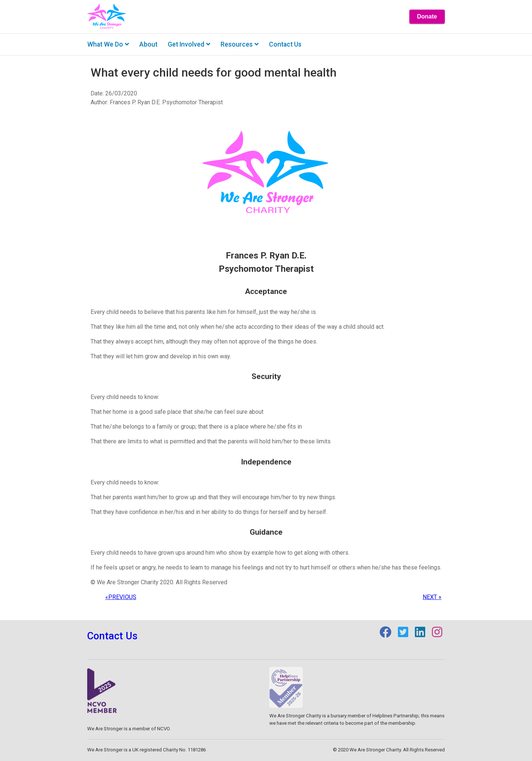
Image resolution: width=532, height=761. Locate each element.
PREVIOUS (121, 597)
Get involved (189, 44)
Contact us (285, 44)
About (148, 44)
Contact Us (112, 636)
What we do (108, 44)
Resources (240, 44)
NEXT (432, 597)
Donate (427, 16)
